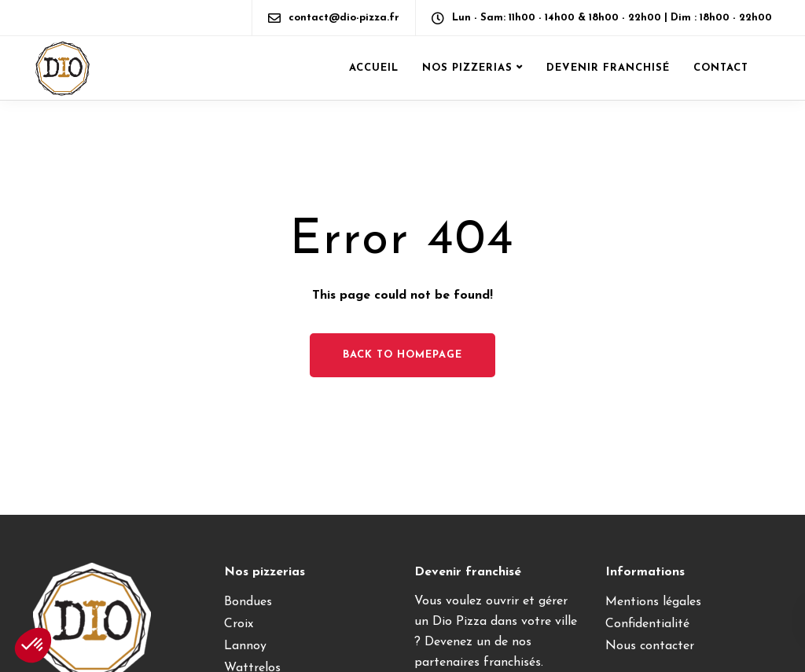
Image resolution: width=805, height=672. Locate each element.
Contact (721, 68)
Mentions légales (653, 602)
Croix (239, 624)
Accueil (374, 68)
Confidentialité (647, 624)
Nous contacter (650, 646)
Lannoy (245, 646)
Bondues (248, 602)
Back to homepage (402, 355)
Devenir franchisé (608, 68)
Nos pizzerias (467, 68)
